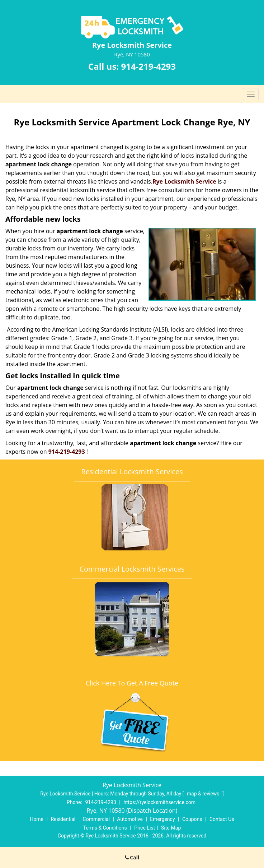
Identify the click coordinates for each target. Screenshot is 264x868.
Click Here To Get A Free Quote (132, 683)
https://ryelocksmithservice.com (159, 802)
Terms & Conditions (105, 828)
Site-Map (171, 828)
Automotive (130, 819)
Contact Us (222, 819)
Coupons (192, 819)
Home (37, 819)
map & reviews (204, 794)
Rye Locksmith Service (184, 181)
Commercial (96, 819)
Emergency (162, 819)
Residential (63, 819)
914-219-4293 (148, 66)
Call (132, 857)
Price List (145, 828)
